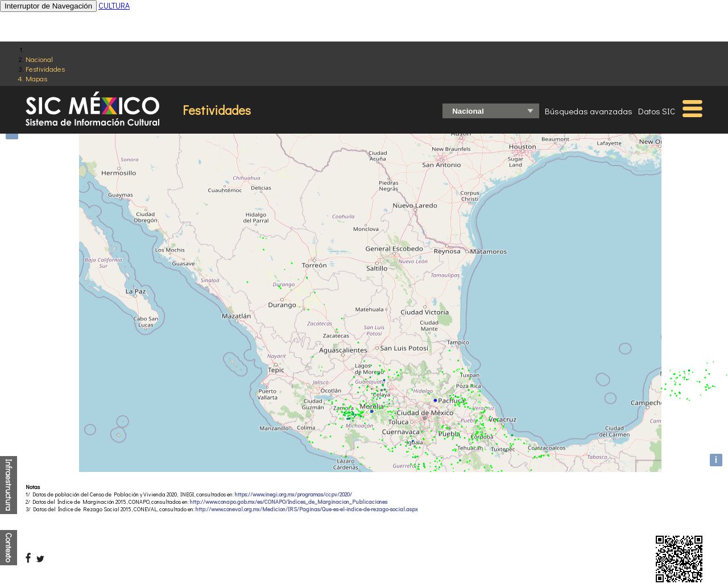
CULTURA (114, 5)
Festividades (45, 69)
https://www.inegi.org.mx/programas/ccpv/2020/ (293, 494)
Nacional (39, 59)
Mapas (36, 78)
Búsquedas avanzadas (589, 111)
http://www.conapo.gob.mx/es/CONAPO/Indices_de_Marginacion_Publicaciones (289, 502)
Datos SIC (657, 111)
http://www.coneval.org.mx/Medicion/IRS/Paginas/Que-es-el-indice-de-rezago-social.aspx (307, 509)
